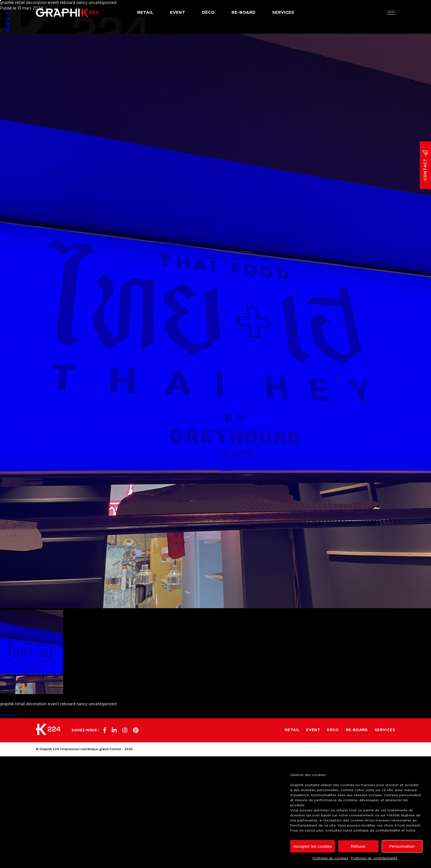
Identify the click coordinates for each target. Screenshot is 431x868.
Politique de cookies (330, 858)
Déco (208, 12)
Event (178, 12)
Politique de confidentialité (374, 858)
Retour (8, 715)
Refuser (358, 846)
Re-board (243, 12)
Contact (425, 165)
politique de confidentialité (377, 830)
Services (283, 12)
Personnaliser (402, 846)
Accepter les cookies (313, 846)
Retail (145, 12)
